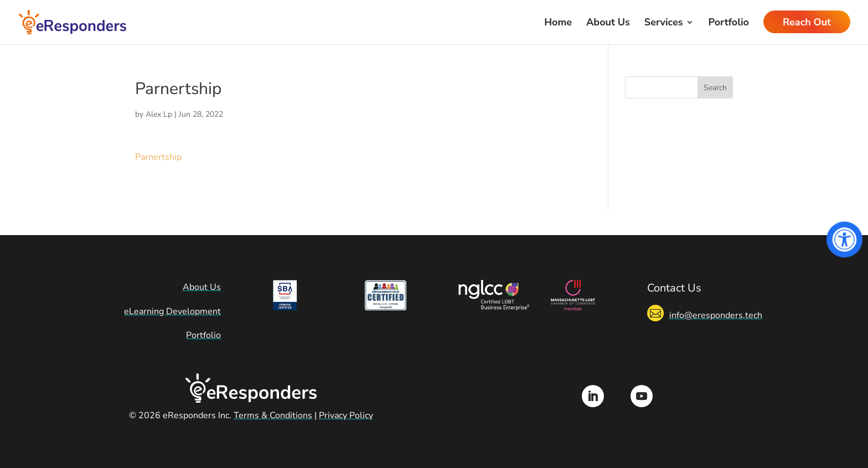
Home (558, 24)
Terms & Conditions (273, 415)
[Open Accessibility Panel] (844, 240)
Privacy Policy (346, 415)
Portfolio (728, 24)
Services (664, 24)
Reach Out (807, 24)
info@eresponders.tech (716, 315)
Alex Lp (159, 114)
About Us (608, 24)
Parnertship (158, 157)
